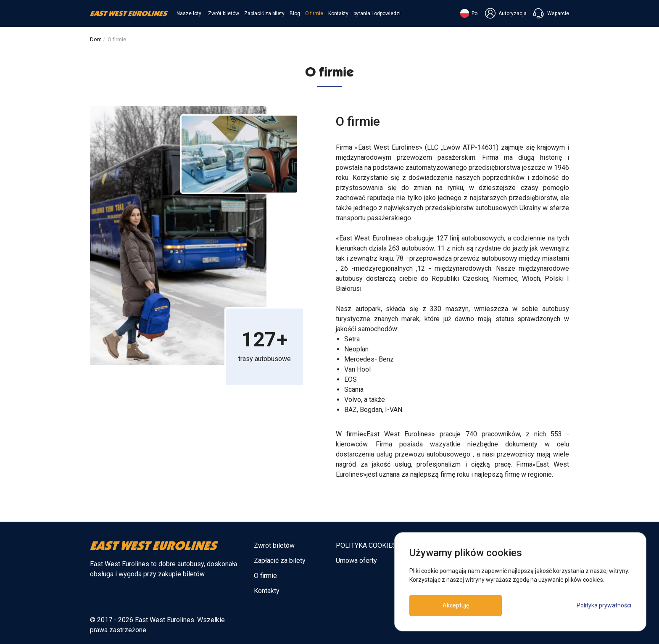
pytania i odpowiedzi (377, 13)
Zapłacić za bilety (264, 13)
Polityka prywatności (604, 605)
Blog (295, 13)
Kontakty (338, 13)
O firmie (314, 13)
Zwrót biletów (224, 13)
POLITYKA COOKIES (366, 545)
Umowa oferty (356, 561)
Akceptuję (456, 605)
